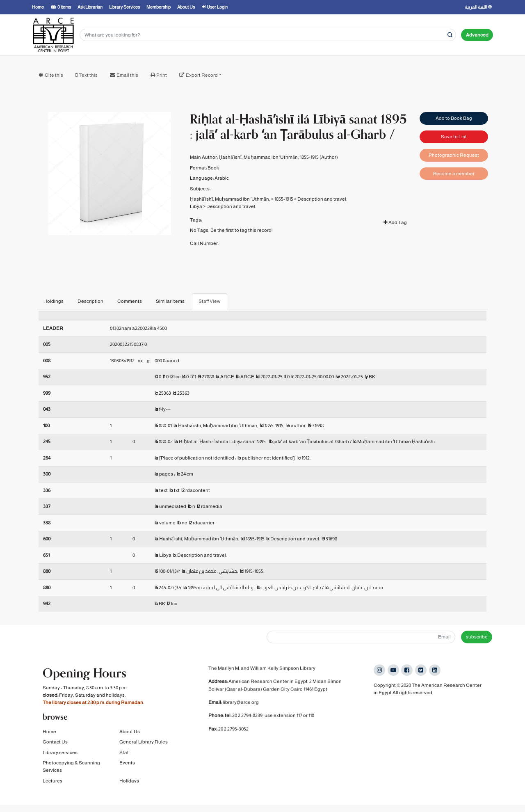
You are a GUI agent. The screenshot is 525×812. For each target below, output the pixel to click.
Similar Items (170, 301)
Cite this (54, 75)
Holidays (129, 783)
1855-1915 (284, 199)
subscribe (477, 637)
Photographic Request (454, 155)
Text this (88, 75)
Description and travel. (322, 199)
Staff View (210, 301)
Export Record (202, 75)
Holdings (54, 301)
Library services (60, 755)
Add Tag (395, 222)
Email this (127, 75)
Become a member (454, 174)
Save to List (454, 137)
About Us (130, 734)
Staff (124, 755)
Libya (196, 206)
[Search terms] (268, 35)
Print (162, 75)
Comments (130, 301)
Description (90, 301)
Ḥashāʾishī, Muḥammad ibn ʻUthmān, (230, 199)
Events (127, 765)
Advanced (477, 35)
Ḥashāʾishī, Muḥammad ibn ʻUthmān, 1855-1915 (268, 157)
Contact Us (55, 744)
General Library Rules (144, 744)
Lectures (52, 783)
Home (49, 734)
